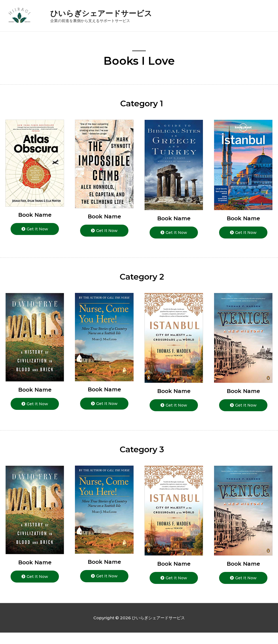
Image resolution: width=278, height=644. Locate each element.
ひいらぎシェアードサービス (113, 18)
